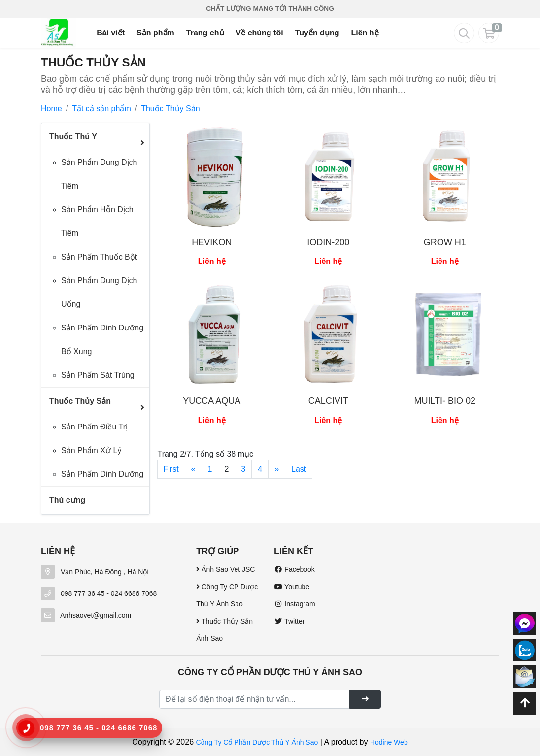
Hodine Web (389, 742)
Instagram (295, 604)
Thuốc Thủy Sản (170, 109)
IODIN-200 (328, 242)
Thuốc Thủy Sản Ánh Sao (224, 630)
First (171, 469)
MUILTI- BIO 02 (445, 401)
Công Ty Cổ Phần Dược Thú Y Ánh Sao (257, 742)
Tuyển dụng (317, 33)
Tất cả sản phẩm (101, 109)
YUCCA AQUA (212, 401)
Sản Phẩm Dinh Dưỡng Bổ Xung (102, 340)
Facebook (294, 569)
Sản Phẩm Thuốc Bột (99, 257)
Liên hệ (365, 33)
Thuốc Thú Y (73, 137)
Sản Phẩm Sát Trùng (98, 375)
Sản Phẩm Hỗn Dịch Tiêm (97, 221)
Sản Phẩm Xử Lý (91, 450)
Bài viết (111, 33)
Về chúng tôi (260, 33)
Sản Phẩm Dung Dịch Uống (99, 292)
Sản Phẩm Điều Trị (94, 427)
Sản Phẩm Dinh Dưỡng (102, 474)
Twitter (289, 621)
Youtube (292, 587)
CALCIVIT (328, 401)
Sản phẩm (155, 33)
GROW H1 (445, 242)
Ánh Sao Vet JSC (225, 569)
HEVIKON (212, 242)
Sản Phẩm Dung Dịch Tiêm (99, 174)
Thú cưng (67, 500)
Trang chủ (205, 33)
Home (51, 109)
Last (299, 469)
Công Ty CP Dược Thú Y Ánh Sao (227, 595)
